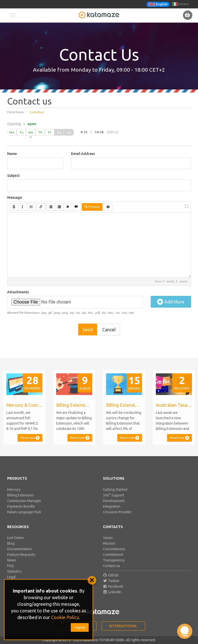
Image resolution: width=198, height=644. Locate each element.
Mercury (14, 490)
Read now (30, 438)
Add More (171, 302)
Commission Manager (24, 501)
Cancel (109, 330)
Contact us (112, 566)
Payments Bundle (21, 506)
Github (111, 575)
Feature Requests (21, 555)
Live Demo (15, 538)
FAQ (10, 566)
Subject (13, 176)
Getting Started (115, 490)
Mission (109, 543)
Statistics (14, 571)
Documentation (19, 549)
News (12, 560)
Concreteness (114, 549)
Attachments (18, 292)
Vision (108, 538)
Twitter (111, 581)
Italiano (181, 4)
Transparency (114, 560)
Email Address (83, 154)
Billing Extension (20, 495)
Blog (11, 543)
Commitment (113, 555)
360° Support (114, 495)
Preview (92, 207)
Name (12, 154)
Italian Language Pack (24, 512)
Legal (11, 577)
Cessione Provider (117, 512)
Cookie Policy (65, 617)
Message (15, 198)
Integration (112, 506)
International (123, 626)
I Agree (80, 627)
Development (114, 501)
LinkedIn (112, 592)
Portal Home (15, 112)
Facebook (113, 586)
